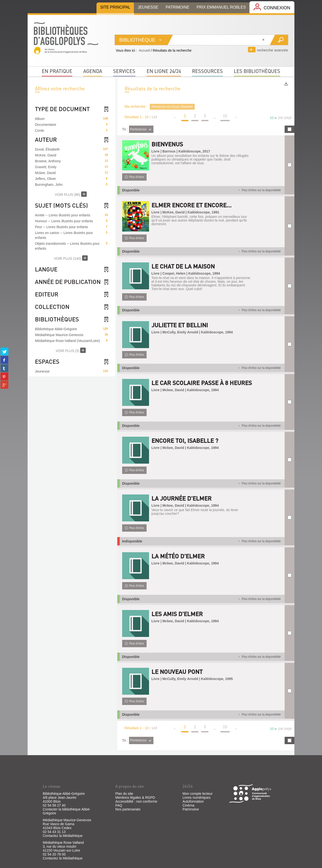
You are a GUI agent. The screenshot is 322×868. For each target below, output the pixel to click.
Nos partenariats (128, 809)
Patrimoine (191, 809)
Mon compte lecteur (198, 794)
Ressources (207, 71)
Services (124, 71)
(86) (71, 194)
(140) (71, 258)
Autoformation (193, 801)
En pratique (57, 71)
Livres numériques (196, 798)
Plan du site (124, 794)
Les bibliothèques (257, 71)
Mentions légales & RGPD (135, 798)
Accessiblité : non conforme (136, 801)
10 (272, 118)
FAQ (119, 805)
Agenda (93, 71)
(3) (71, 350)
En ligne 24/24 (164, 71)
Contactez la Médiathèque (63, 836)
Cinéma (188, 805)
